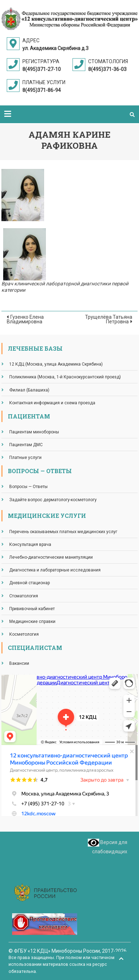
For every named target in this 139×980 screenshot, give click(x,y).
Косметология (24, 634)
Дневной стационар (30, 583)
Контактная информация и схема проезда (52, 403)
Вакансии (19, 663)
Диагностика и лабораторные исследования (55, 570)
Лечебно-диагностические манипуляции (51, 557)
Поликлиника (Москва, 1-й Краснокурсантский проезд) (65, 377)
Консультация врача (30, 544)
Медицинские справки (32, 622)
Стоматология (24, 596)
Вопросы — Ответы (28, 487)
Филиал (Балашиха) (29, 390)
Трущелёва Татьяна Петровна (109, 319)
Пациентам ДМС (26, 445)
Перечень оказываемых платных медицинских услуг (63, 532)
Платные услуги (25, 458)
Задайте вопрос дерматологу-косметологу (53, 500)
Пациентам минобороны (34, 432)
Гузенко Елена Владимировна (25, 319)
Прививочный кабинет (32, 609)
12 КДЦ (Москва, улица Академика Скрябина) (56, 364)
